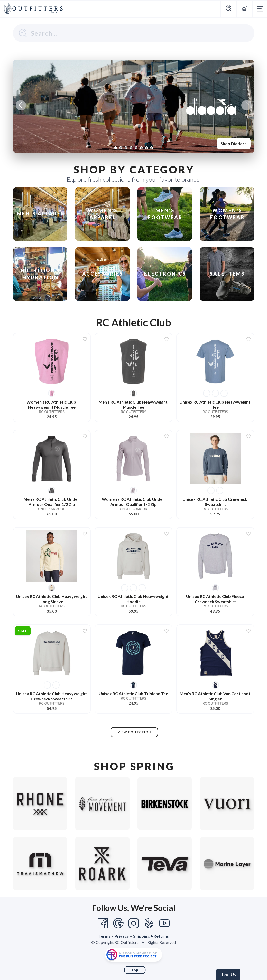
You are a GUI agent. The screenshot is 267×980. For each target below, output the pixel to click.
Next (246, 105)
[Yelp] (149, 923)
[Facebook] (103, 923)
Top (135, 970)
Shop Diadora (234, 144)
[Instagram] (134, 923)
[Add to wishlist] (85, 339)
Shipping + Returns (151, 936)
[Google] (118, 923)
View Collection (134, 732)
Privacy (122, 936)
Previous (21, 105)
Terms (104, 936)
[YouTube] (164, 923)
